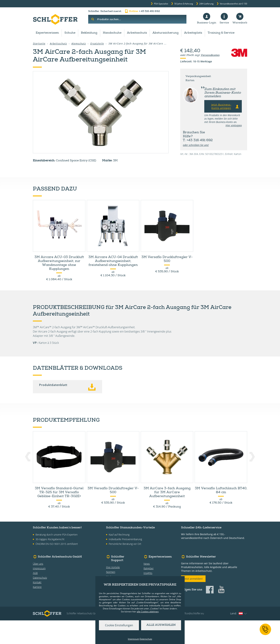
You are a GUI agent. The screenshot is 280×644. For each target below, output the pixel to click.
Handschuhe (112, 33)
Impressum (39, 592)
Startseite (39, 44)
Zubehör (45, 185)
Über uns (38, 587)
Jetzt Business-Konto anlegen (225, 106)
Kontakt (37, 606)
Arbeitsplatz (193, 33)
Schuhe (70, 33)
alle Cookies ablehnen (148, 612)
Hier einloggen (234, 125)
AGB (35, 597)
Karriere (37, 610)
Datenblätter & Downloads (128, 185)
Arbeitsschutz (137, 33)
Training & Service (221, 33)
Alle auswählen (161, 625)
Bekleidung (89, 33)
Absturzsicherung (166, 33)
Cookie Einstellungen (119, 625)
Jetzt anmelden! (193, 602)
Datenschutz (40, 601)
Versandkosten (210, 55)
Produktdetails (79, 185)
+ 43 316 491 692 (142, 11)
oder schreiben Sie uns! (196, 145)
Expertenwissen (47, 33)
